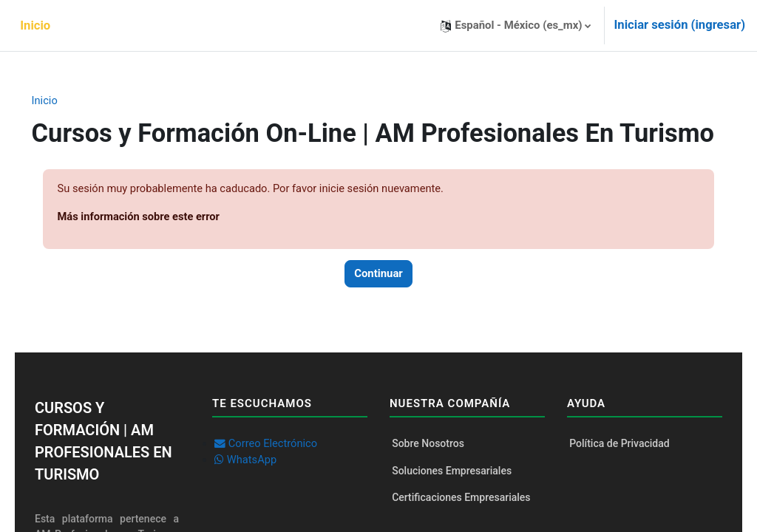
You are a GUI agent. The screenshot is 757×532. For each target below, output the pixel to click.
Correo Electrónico (280, 475)
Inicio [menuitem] (35, 25)
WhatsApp (258, 492)
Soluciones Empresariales (452, 503)
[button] (516, 25)
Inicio (66, 101)
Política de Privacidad (614, 475)
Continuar (378, 305)
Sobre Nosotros (428, 475)
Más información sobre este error (161, 248)
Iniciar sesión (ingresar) (679, 25)
